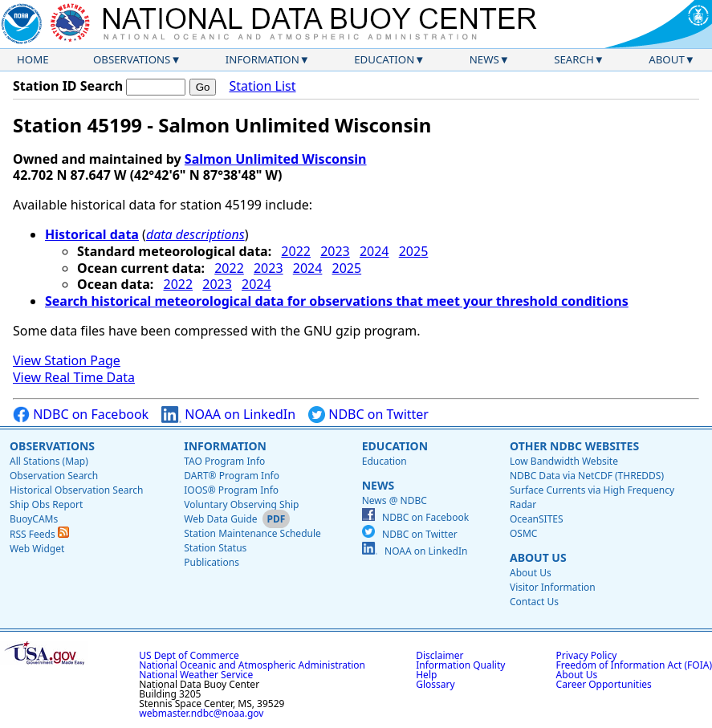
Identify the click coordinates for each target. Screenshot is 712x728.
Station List (262, 86)
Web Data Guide (220, 519)
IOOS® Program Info (231, 490)
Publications (212, 562)
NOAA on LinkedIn (228, 415)
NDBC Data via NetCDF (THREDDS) (587, 476)
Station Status (215, 548)
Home (33, 59)
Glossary (435, 684)
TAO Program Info (224, 461)
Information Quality (460, 665)
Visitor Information (553, 587)
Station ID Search (68, 86)
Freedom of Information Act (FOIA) (634, 665)
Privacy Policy (587, 655)
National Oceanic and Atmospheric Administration (252, 665)
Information (262, 59)
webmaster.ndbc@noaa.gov (201, 713)
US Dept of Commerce (189, 655)
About (667, 59)
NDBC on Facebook (81, 415)
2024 (374, 251)
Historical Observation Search (76, 490)
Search (574, 59)
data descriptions (195, 234)
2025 (414, 251)
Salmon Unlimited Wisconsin (276, 159)
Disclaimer (439, 655)
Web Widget (37, 549)
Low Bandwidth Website (564, 461)
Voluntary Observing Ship (241, 504)
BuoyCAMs (34, 519)
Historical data (92, 234)
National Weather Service (196, 675)
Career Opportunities (604, 684)
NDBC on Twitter (368, 415)
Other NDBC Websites (574, 446)
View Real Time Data (74, 377)
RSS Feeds (39, 534)
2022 (296, 251)
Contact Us (534, 602)
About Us (538, 557)
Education (384, 59)
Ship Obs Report (46, 504)
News (484, 59)
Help (426, 675)
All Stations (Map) (49, 461)
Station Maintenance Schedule (252, 533)
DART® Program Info (232, 476)
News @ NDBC (395, 500)
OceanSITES (537, 519)
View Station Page (67, 360)
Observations (132, 59)
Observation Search (54, 476)
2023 (335, 251)
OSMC (523, 533)
